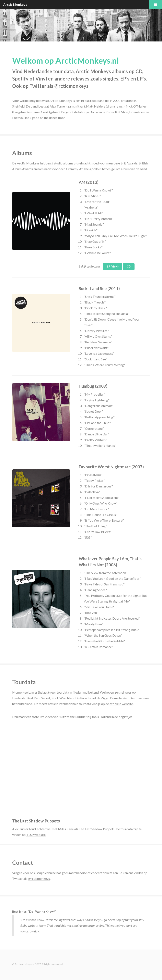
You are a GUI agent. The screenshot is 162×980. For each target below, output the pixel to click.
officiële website (121, 704)
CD (129, 266)
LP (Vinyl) (113, 266)
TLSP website (36, 835)
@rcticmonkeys (71, 86)
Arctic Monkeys (15, 4)
